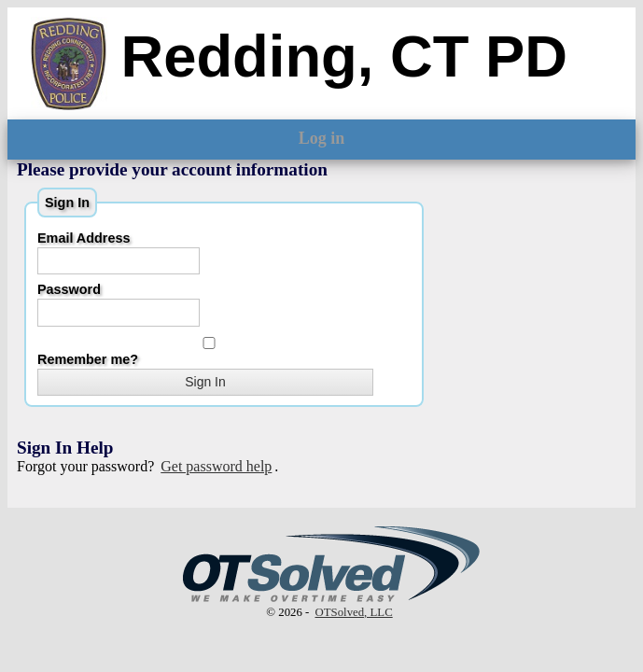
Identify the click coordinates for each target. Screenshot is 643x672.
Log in (322, 138)
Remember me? (207, 352)
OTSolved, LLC (354, 612)
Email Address (84, 238)
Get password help (216, 466)
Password (69, 289)
